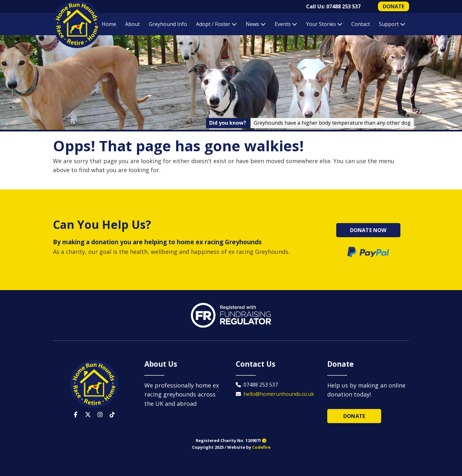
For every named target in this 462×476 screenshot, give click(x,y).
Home (109, 24)
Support (392, 24)
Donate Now (368, 230)
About (133, 24)
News (256, 24)
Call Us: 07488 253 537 (333, 6)
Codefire (261, 447)
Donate (354, 416)
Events (286, 24)
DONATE (394, 6)
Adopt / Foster (216, 24)
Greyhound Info (168, 24)
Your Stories (324, 24)
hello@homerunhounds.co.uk (279, 394)
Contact (361, 24)
